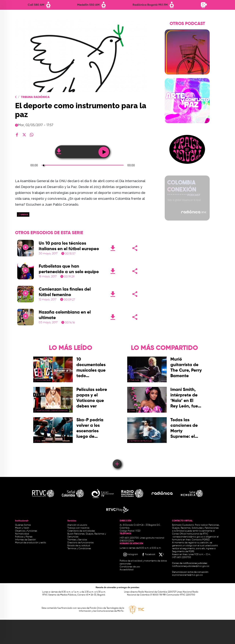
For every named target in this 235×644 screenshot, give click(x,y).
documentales (44, 380)
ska (39, 441)
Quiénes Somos (23, 525)
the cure (135, 380)
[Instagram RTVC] (130, 554)
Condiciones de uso (130, 567)
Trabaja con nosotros (78, 528)
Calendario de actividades (81, 531)
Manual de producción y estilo (30, 543)
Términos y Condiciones (79, 549)
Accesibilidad (127, 570)
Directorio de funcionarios (81, 543)
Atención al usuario (77, 525)
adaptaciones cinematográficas (52, 411)
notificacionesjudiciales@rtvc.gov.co (191, 566)
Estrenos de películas (141, 441)
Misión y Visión (22, 528)
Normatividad (22, 534)
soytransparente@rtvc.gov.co (187, 575)
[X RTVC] (162, 554)
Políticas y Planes (24, 537)
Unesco (24, 214)
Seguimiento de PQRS (183, 552)
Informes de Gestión (25, 540)
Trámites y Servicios (77, 540)
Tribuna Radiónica (35, 97)
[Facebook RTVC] (148, 554)
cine (133, 411)
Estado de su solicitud (79, 546)
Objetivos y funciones (26, 531)
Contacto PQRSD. (201, 540)
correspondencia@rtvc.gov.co (188, 537)
